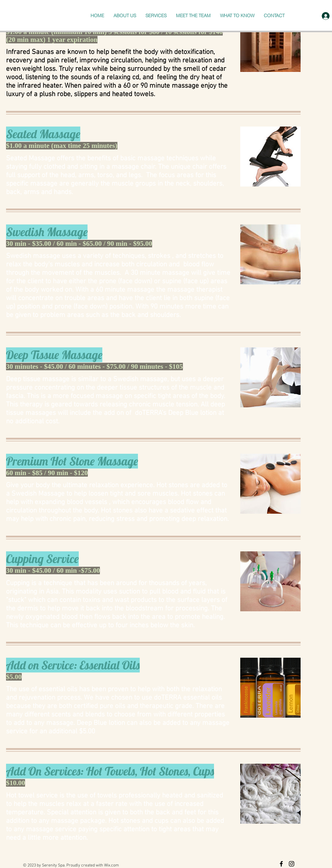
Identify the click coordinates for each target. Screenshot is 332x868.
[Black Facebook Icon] (281, 864)
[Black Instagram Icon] (292, 864)
